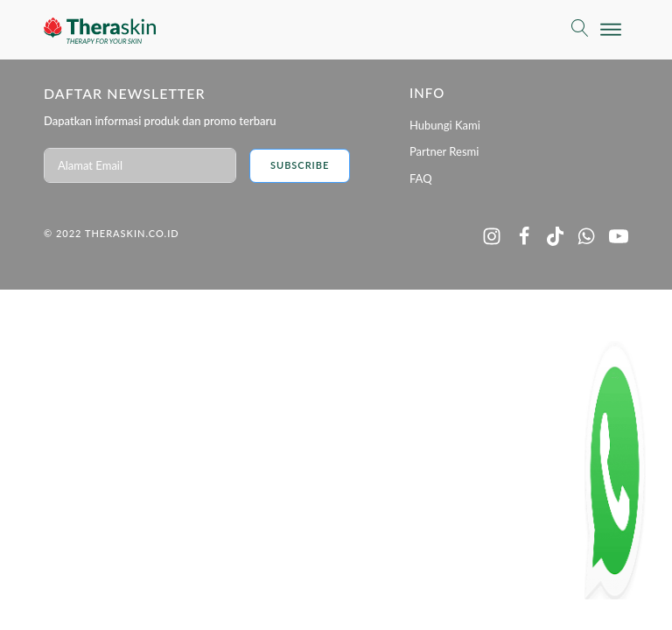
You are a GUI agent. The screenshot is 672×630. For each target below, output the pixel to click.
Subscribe (300, 165)
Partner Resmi (444, 151)
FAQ (421, 178)
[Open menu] (611, 30)
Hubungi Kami (445, 125)
